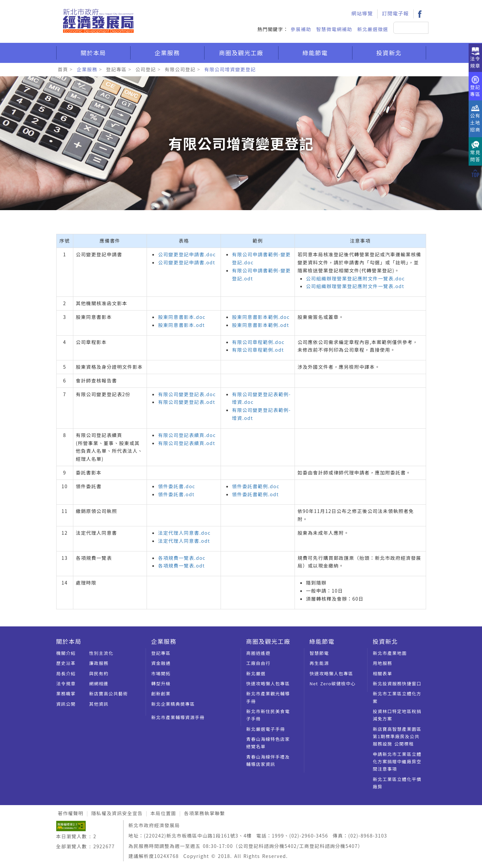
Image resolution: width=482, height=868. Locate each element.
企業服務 (167, 53)
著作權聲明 (71, 813)
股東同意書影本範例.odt (261, 325)
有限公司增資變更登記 (230, 69)
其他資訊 (99, 704)
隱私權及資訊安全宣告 (117, 813)
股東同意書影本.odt (181, 325)
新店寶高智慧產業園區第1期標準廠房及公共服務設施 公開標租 (397, 736)
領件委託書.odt (176, 494)
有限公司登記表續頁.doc (187, 435)
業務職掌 (66, 693)
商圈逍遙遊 (259, 653)
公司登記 (146, 69)
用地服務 (383, 663)
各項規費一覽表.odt (181, 566)
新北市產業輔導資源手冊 (178, 717)
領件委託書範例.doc (256, 486)
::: (338, 5)
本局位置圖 (163, 813)
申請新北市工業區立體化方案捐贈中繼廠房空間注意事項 (397, 762)
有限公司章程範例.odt (258, 350)
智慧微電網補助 (334, 29)
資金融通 (161, 663)
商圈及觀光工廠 (241, 53)
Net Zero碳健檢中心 (333, 683)
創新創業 (161, 693)
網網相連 (99, 683)
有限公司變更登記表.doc (187, 394)
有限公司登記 (180, 69)
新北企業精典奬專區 (173, 704)
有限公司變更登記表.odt (187, 402)
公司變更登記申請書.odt (187, 262)
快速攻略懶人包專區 (268, 683)
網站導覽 (362, 13)
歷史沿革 (66, 663)
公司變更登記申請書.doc (187, 254)
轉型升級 (161, 683)
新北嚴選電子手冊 (266, 729)
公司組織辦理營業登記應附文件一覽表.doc (355, 278)
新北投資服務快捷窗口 (397, 683)
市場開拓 (161, 673)
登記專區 (116, 69)
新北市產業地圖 (390, 653)
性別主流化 (101, 653)
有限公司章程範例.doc (258, 342)
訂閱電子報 (395, 13)
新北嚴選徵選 (373, 29)
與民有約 (99, 673)
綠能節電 (315, 53)
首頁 (63, 69)
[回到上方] (475, 173)
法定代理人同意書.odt (184, 541)
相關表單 (383, 673)
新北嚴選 (256, 673)
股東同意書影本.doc (182, 317)
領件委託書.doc (177, 486)
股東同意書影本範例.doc (261, 317)
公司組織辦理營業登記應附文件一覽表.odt (355, 286)
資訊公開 (66, 704)
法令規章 (66, 683)
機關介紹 (66, 653)
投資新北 (389, 53)
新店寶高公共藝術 (108, 693)
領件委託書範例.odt (255, 494)
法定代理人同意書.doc (184, 533)
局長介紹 (66, 673)
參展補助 (301, 29)
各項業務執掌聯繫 (204, 813)
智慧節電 (319, 653)
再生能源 (319, 663)
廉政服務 (99, 663)
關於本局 (93, 53)
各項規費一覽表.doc (182, 558)
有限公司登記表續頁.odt (187, 443)
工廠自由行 (259, 663)
